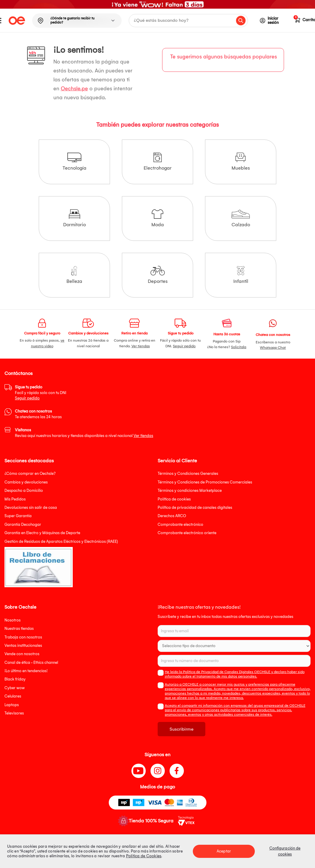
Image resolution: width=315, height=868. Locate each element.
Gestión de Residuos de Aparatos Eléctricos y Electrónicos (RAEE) (61, 541)
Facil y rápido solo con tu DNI (41, 393)
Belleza (74, 275)
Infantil (241, 275)
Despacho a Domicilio (24, 490)
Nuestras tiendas (19, 628)
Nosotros (13, 620)
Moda (158, 218)
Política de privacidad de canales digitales (195, 507)
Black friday (15, 679)
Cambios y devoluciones (26, 482)
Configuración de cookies (285, 851)
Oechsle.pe (74, 89)
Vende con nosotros (22, 654)
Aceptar (224, 851)
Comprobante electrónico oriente (187, 533)
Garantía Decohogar (23, 524)
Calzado (241, 218)
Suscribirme (181, 729)
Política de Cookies (144, 856)
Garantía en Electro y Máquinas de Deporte (42, 533)
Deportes (158, 275)
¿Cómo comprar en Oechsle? (30, 473)
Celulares (13, 696)
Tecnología (75, 162)
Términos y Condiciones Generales (188, 473)
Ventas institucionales (23, 645)
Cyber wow (15, 688)
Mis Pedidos (15, 499)
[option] (157, 4)
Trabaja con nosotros (23, 637)
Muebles (241, 162)
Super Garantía (18, 516)
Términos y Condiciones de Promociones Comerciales (205, 482)
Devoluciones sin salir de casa (31, 507)
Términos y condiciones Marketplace (190, 490)
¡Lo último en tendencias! (26, 671)
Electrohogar (158, 162)
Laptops (12, 705)
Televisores (14, 713)
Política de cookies (174, 499)
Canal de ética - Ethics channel (31, 662)
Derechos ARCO (172, 516)
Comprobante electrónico (180, 524)
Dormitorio (75, 218)
